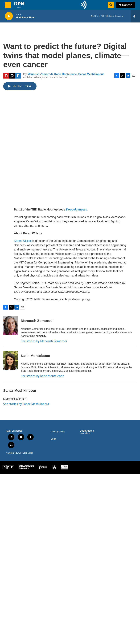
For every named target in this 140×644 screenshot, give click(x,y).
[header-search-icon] (111, 5)
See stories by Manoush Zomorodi (44, 341)
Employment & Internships (87, 432)
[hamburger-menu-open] (8, 5)
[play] (9, 16)
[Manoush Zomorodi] (10, 326)
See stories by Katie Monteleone (42, 376)
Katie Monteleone (66, 74)
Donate (127, 5)
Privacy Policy (58, 432)
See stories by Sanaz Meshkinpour (26, 404)
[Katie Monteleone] (10, 360)
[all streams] (135, 16)
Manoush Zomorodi (40, 74)
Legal (54, 439)
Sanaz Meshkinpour (91, 74)
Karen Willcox (23, 241)
